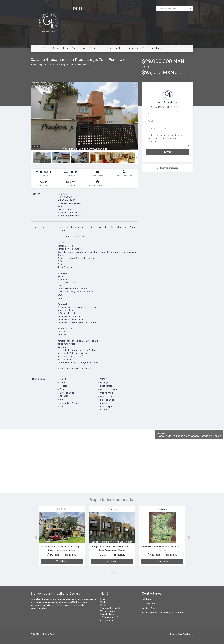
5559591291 (176, 107)
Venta (45, 48)
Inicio (35, 48)
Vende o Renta (97, 48)
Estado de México (80, 65)
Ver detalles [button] (62, 561)
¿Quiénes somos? (136, 48)
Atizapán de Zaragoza (57, 65)
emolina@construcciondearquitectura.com (163, 612)
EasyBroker (188, 634)
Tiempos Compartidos (74, 48)
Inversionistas (115, 48)
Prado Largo (37, 65)
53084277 (160, 107)
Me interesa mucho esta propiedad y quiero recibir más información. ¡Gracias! (168, 140)
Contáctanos (155, 48)
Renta (55, 48)
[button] (35, 538)
